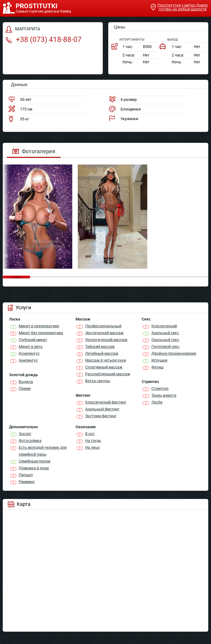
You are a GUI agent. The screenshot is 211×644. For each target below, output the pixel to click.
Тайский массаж (100, 347)
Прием (25, 388)
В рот (90, 434)
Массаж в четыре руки (106, 360)
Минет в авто (31, 347)
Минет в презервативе (39, 326)
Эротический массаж (104, 333)
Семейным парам (34, 461)
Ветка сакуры (98, 381)
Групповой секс (165, 347)
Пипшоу (26, 475)
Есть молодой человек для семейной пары (43, 451)
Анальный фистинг (102, 409)
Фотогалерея (34, 151)
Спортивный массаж (104, 367)
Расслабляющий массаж (108, 374)
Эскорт (25, 434)
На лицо (92, 447)
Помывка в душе (34, 468)
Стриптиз (160, 388)
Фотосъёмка (30, 441)
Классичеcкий (164, 326)
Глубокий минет (33, 340)
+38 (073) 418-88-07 (44, 39)
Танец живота (164, 395)
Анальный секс (165, 333)
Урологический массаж (106, 340)
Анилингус (28, 360)
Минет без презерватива (41, 333)
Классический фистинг (106, 402)
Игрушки (159, 360)
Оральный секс (165, 340)
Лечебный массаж (102, 353)
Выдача (26, 382)
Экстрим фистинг (101, 416)
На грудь (93, 441)
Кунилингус (29, 353)
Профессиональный (103, 326)
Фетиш (157, 367)
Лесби (157, 402)
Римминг (27, 482)
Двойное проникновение (174, 353)
